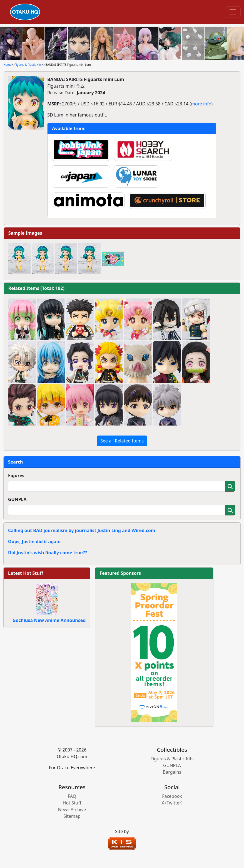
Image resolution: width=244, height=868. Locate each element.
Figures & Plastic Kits (28, 65)
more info (201, 104)
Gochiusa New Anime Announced (49, 620)
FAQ (72, 796)
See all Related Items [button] (122, 441)
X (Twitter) (172, 803)
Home (8, 65)
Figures (16, 475)
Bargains (172, 772)
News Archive (72, 809)
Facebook (172, 796)
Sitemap (72, 816)
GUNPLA (17, 499)
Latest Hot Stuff (26, 573)
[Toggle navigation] (233, 12)
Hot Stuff (72, 803)
